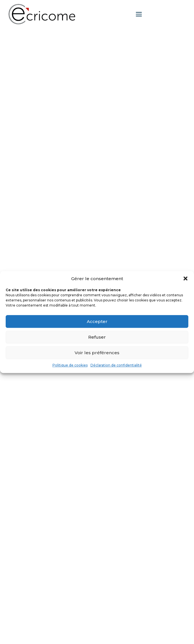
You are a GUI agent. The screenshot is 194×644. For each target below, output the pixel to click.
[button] (185, 279)
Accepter (97, 321)
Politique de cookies (70, 365)
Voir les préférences (97, 353)
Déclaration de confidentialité (116, 365)
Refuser (97, 337)
